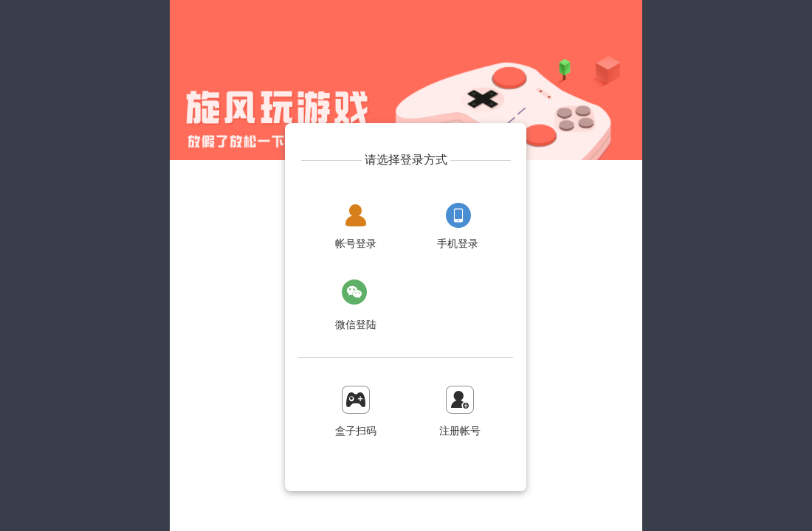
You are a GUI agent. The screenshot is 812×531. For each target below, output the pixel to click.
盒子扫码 (356, 431)
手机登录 (458, 244)
